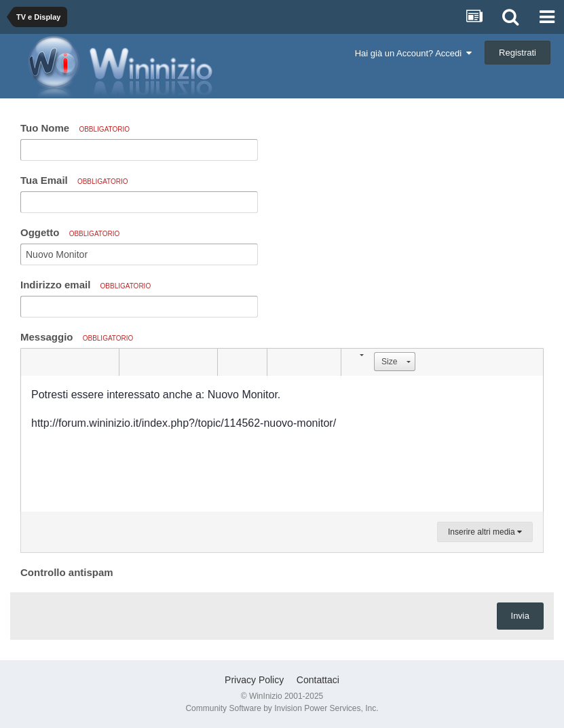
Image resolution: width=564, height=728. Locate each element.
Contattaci (318, 680)
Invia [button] (520, 616)
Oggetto (70, 232)
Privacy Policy (254, 680)
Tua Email (74, 180)
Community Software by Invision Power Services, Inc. (282, 708)
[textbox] (282, 444)
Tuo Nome (75, 128)
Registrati (518, 53)
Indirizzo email (86, 285)
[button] (33, 362)
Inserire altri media (485, 532)
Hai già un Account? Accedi (414, 53)
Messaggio (77, 337)
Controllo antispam (67, 572)
